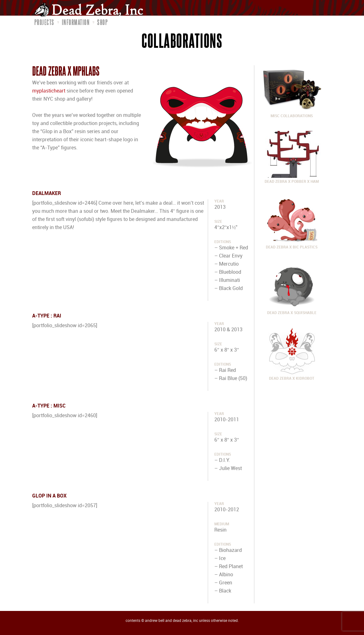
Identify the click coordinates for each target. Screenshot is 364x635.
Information (76, 22)
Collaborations (182, 40)
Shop (102, 22)
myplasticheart (49, 91)
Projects (44, 22)
